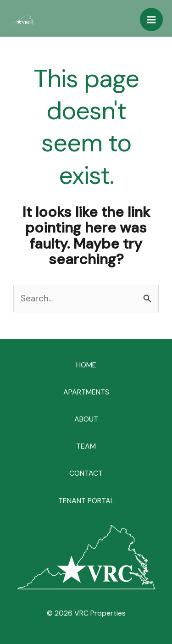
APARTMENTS (86, 392)
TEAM (86, 446)
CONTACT (86, 473)
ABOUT (86, 419)
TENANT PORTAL (86, 501)
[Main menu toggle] (152, 19)
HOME (86, 365)
